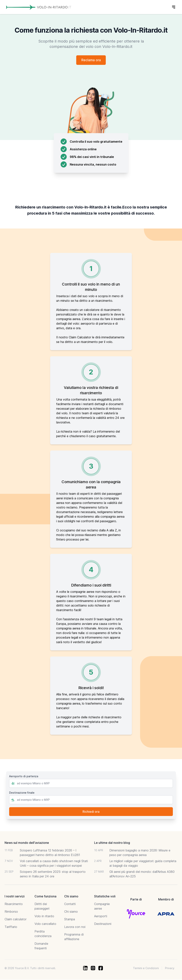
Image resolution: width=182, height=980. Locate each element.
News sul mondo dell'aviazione (27, 843)
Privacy (170, 968)
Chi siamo (71, 912)
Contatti (70, 904)
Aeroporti (101, 916)
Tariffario (11, 927)
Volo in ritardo (44, 916)
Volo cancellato (45, 924)
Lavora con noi (75, 927)
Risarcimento (14, 904)
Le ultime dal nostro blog (112, 843)
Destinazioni (103, 924)
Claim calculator (16, 920)
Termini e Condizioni (146, 968)
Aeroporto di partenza (24, 777)
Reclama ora (91, 60)
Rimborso (11, 912)
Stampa (70, 920)
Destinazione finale (22, 793)
